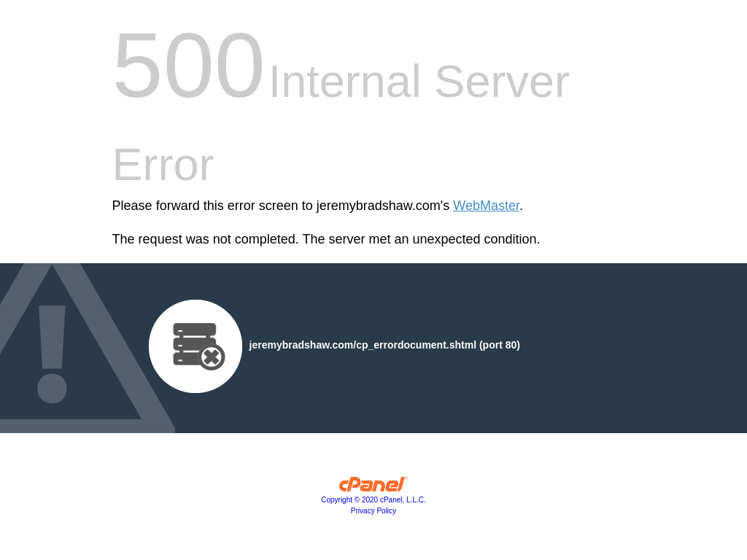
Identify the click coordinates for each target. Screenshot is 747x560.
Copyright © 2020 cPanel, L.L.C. (373, 500)
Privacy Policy (373, 511)
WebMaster (486, 206)
